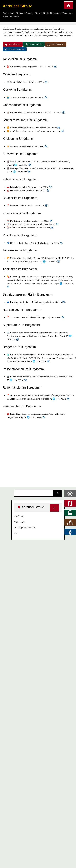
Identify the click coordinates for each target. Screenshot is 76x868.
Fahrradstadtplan (56, 44)
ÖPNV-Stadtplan (34, 44)
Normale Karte (13, 44)
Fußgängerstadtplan (15, 49)
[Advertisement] (32, 453)
